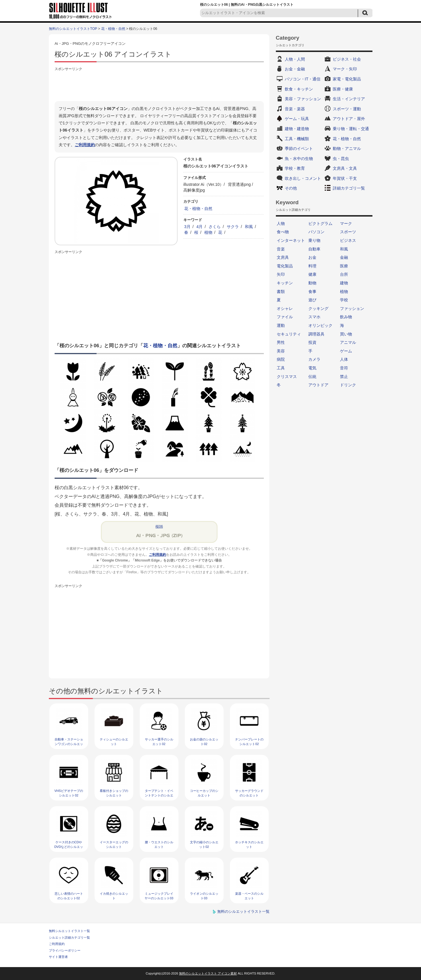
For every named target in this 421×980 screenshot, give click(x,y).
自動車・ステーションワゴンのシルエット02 (69, 744)
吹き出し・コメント (303, 178)
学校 (344, 300)
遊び (312, 300)
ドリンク (348, 385)
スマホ (314, 317)
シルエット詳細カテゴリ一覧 (69, 937)
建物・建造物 (297, 129)
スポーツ (348, 232)
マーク (346, 223)
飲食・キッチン (299, 89)
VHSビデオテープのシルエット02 (69, 793)
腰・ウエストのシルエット (159, 844)
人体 (344, 359)
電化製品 (285, 266)
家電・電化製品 (347, 79)
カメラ (314, 359)
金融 (344, 257)
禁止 (344, 377)
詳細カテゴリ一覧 (349, 188)
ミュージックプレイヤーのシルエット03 (159, 896)
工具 (281, 368)
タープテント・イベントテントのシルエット (159, 795)
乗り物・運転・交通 (351, 129)
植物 (208, 232)
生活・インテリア (349, 99)
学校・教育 (295, 168)
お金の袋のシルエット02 (204, 741)
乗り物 (314, 240)
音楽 (281, 249)
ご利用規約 (85, 145)
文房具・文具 (345, 168)
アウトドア (318, 385)
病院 (281, 359)
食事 (312, 292)
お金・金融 (295, 69)
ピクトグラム (320, 223)
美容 (281, 351)
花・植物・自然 (113, 29)
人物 (281, 223)
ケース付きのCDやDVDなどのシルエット (69, 847)
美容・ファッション (303, 99)
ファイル (285, 317)
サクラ (233, 227)
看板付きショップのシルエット (114, 793)
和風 (249, 227)
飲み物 (346, 317)
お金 (312, 257)
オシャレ (285, 308)
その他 (291, 188)
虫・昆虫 (341, 159)
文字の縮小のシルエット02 (204, 844)
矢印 (281, 274)
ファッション (352, 308)
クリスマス (287, 377)
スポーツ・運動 (347, 109)
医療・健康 (343, 89)
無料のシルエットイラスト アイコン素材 (208, 973)
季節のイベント (299, 148)
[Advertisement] (159, 85)
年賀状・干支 (345, 178)
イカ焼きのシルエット (114, 896)
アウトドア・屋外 (349, 119)
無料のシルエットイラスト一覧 (243, 911)
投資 (312, 342)
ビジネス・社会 (347, 59)
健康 (312, 274)
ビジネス (348, 240)
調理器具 (316, 334)
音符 (344, 368)
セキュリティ (289, 334)
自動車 (314, 249)
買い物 (346, 334)
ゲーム (346, 351)
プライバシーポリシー (65, 950)
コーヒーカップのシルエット (204, 793)
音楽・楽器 (295, 109)
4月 (200, 227)
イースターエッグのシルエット (114, 844)
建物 (344, 283)
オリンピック (320, 325)
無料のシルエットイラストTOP (73, 29)
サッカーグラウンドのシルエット (249, 793)
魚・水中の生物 (299, 159)
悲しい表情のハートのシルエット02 (69, 896)
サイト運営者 (58, 957)
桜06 (159, 526)
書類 (281, 292)
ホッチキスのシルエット (249, 844)
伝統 (312, 377)
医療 (344, 266)
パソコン (316, 232)
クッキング (318, 308)
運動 (281, 325)
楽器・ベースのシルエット (249, 896)
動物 (312, 283)
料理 (312, 266)
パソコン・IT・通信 (303, 79)
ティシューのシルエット (114, 741)
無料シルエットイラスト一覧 (69, 931)
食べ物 (283, 232)
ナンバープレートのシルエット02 (249, 741)
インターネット (291, 240)
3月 (187, 227)
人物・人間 (295, 59)
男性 (281, 342)
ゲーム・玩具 (297, 119)
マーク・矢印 (345, 69)
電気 (312, 368)
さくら (215, 227)
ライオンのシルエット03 (204, 896)
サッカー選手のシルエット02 (159, 741)
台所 (344, 274)
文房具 (283, 257)
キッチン (285, 283)
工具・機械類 (297, 139)
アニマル (348, 342)
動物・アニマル (347, 148)
